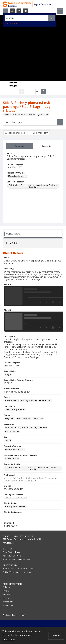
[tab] (20, 146)
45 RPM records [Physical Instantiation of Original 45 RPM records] (12, 458)
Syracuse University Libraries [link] (18, 536)
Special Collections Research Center (18, 569)
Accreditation (9, 602)
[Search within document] (60, 122)
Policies (6, 587)
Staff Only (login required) (14, 615)
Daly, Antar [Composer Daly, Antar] (10, 419)
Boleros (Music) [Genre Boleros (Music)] (12, 400)
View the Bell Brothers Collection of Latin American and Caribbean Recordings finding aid (31, 479)
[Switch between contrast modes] (26, 11)
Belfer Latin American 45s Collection (20, 115)
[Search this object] (30, 122)
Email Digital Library (12, 552)
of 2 (38, 91)
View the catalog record (15, 498)
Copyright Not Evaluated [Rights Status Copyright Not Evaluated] (16, 506)
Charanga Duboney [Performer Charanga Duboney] (38, 427)
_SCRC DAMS (43, 115)
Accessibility (8, 594)
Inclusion (7, 598)
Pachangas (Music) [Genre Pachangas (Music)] (29, 400)
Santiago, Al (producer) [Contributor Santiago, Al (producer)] (15, 409)
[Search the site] (27, 18)
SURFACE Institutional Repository (17, 572)
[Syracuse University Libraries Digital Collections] (33, 4)
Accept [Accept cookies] (56, 636)
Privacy (6, 591)
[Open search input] (6, 11)
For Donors (8, 605)
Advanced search (12, 23)
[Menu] (60, 11)
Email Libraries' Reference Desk (16, 559)
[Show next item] (44, 91)
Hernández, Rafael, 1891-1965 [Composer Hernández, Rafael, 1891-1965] (30, 419)
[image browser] (11, 84)
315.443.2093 (9, 543)
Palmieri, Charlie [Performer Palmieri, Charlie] (12, 431)
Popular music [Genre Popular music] (45, 400)
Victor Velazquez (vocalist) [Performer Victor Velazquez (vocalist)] (16, 427)
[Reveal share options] (12, 11)
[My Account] (19, 11)
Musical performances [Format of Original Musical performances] (18, 176)
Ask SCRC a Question (12, 556)
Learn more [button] (9, 639)
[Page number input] (30, 91)
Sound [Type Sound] (8, 440)
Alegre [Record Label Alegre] (8, 374)
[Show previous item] (22, 91)
